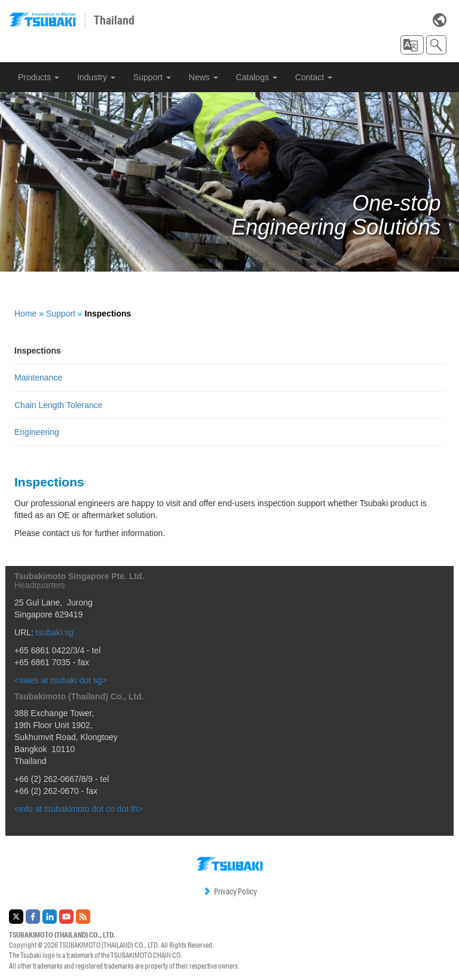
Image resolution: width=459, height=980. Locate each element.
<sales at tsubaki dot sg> (61, 680)
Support (152, 77)
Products (39, 77)
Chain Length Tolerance (59, 405)
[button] (412, 45)
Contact (314, 77)
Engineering (37, 432)
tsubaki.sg (55, 632)
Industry (96, 77)
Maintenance (38, 378)
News (204, 77)
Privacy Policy (230, 891)
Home (25, 314)
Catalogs (257, 77)
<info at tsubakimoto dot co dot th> (79, 809)
